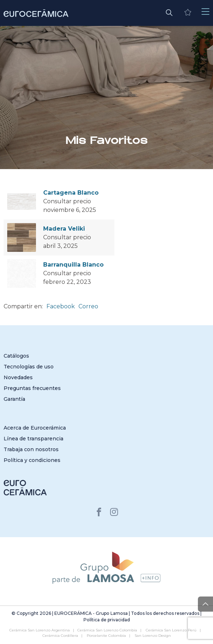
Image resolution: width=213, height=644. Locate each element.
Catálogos (16, 356)
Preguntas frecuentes (32, 388)
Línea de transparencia (33, 439)
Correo (88, 306)
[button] (169, 12)
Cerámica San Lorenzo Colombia (107, 630)
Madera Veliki (64, 229)
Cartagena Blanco (71, 193)
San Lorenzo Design (153, 636)
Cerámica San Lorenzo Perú (171, 630)
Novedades (18, 377)
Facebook (61, 306)
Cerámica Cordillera (60, 636)
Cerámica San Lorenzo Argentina (40, 630)
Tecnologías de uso (29, 367)
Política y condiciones (32, 460)
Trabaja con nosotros (31, 449)
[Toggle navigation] (205, 12)
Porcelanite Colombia (106, 636)
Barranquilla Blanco (73, 265)
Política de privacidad (107, 620)
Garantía (14, 399)
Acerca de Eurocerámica (35, 428)
